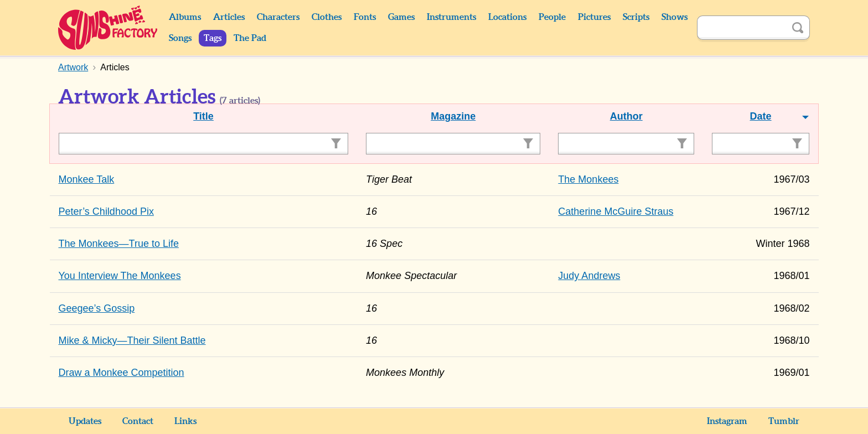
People (552, 17)
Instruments (451, 17)
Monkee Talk (87, 179)
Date (761, 116)
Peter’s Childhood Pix (106, 211)
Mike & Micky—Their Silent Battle (132, 340)
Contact (138, 421)
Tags (213, 38)
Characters (278, 17)
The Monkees (588, 179)
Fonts (365, 17)
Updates (85, 421)
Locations (507, 17)
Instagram (727, 421)
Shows (675, 17)
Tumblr (784, 421)
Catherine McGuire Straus (616, 211)
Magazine (453, 116)
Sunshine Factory (108, 28)
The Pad (250, 38)
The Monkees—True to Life (119, 244)
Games (401, 17)
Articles (229, 17)
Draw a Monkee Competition (122, 373)
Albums (185, 17)
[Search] (741, 28)
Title (203, 116)
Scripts (636, 17)
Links (185, 421)
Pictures (594, 17)
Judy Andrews (589, 276)
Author (626, 116)
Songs (180, 38)
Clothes (327, 17)
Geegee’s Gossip (97, 308)
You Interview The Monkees (120, 276)
